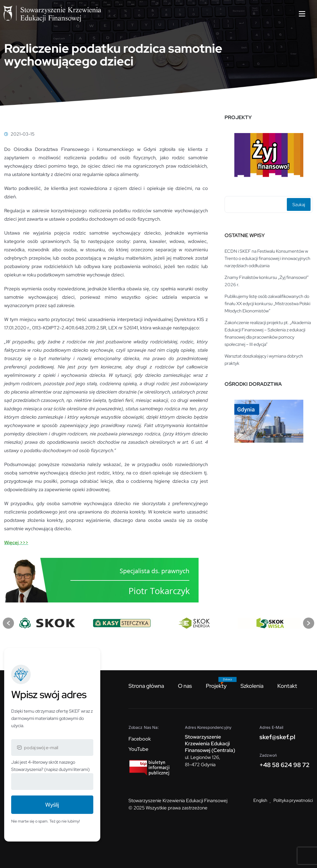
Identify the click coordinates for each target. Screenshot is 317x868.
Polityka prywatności (293, 800)
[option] (269, 156)
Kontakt (287, 686)
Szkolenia (252, 686)
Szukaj (299, 205)
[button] (8, 623)
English (260, 800)
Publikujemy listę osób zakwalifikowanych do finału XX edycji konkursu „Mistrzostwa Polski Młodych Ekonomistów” (267, 304)
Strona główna (146, 686)
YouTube (138, 749)
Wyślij (52, 805)
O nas (185, 686)
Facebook (140, 739)
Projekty (216, 686)
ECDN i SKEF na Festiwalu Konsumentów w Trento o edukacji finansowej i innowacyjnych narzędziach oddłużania (267, 258)
